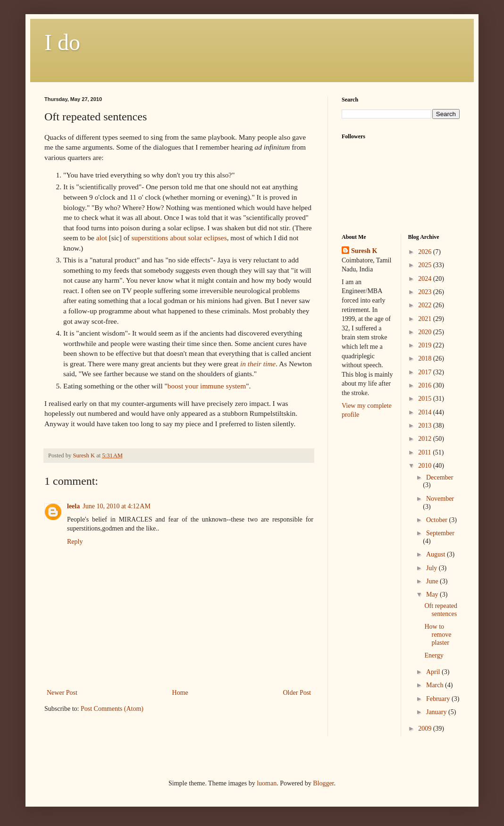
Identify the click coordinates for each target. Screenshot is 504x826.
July (433, 568)
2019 (426, 345)
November (440, 499)
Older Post (297, 693)
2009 (426, 729)
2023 (426, 292)
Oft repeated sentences (441, 610)
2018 (426, 358)
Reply (75, 542)
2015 (426, 399)
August (437, 554)
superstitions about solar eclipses (179, 238)
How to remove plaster (438, 635)
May (433, 594)
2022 (426, 305)
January (437, 712)
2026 (426, 252)
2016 (426, 385)
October (438, 520)
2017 (426, 372)
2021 (426, 319)
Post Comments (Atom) (112, 709)
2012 (426, 439)
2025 (426, 265)
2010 (426, 466)
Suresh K (364, 251)
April (434, 672)
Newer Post (62, 693)
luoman (267, 783)
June (433, 581)
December (440, 477)
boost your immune (207, 386)
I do (62, 42)
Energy (434, 655)
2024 (426, 279)
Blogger (323, 783)
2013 (426, 426)
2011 (425, 452)
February (439, 699)
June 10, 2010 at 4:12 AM (117, 506)
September (440, 533)
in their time (258, 364)
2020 (426, 332)
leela (73, 506)
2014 (426, 412)
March (436, 685)
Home (180, 693)
